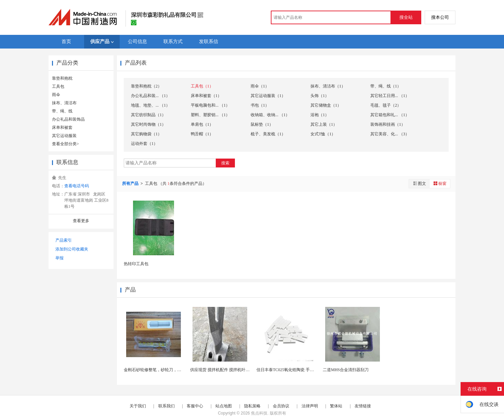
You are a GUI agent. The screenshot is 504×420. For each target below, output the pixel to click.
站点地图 (224, 406)
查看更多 (81, 221)
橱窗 (440, 183)
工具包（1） (202, 86)
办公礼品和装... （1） (150, 96)
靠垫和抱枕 (62, 78)
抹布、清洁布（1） (328, 86)
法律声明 (310, 406)
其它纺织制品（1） (148, 115)
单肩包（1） (202, 124)
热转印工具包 (136, 264)
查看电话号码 (77, 186)
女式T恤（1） (323, 134)
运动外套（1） (144, 144)
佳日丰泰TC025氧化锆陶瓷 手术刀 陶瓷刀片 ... (298, 370)
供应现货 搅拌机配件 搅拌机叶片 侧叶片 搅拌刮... (235, 370)
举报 (59, 258)
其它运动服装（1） (268, 96)
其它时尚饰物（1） (148, 124)
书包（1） (260, 105)
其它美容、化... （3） (390, 134)
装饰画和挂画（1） (388, 124)
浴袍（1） (320, 115)
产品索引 (64, 240)
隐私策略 (252, 406)
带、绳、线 (62, 111)
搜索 (225, 163)
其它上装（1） (324, 124)
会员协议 (281, 406)
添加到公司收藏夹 (72, 249)
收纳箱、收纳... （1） (270, 115)
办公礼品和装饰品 (68, 119)
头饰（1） (320, 96)
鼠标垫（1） (262, 124)
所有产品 (131, 184)
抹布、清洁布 (64, 103)
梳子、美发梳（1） (268, 134)
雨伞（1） (260, 86)
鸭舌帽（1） (202, 134)
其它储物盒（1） (326, 105)
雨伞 (56, 95)
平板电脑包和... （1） (210, 105)
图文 (419, 183)
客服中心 (195, 406)
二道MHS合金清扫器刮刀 (346, 370)
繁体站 (336, 406)
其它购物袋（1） (146, 134)
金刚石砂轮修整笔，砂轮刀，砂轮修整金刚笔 (165, 370)
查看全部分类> (65, 144)
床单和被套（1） (206, 96)
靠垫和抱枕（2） (146, 86)
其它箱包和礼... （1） (390, 115)
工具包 (58, 86)
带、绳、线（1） (386, 86)
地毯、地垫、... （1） (150, 105)
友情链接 (363, 406)
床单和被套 (62, 127)
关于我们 (138, 406)
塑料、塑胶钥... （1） (210, 115)
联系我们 (167, 406)
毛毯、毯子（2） (386, 105)
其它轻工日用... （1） (390, 96)
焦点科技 (259, 413)
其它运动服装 (64, 136)
